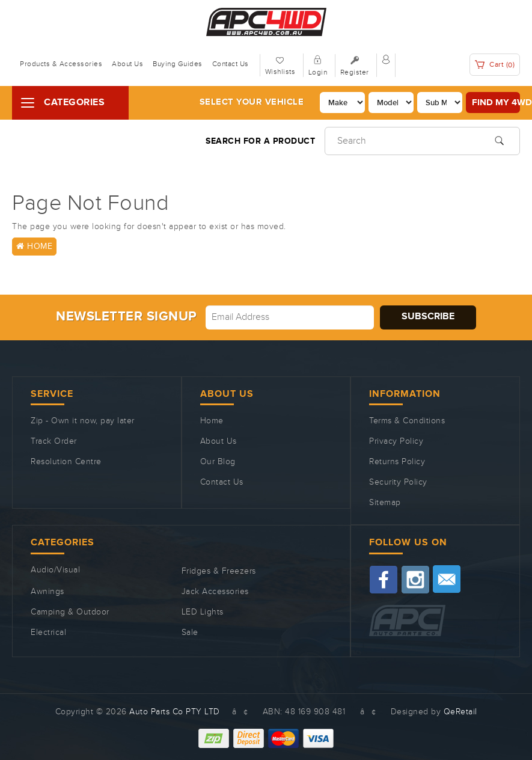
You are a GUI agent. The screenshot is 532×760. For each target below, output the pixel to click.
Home (34, 247)
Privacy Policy (396, 441)
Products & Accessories (61, 64)
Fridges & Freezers (219, 571)
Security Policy (398, 482)
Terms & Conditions (407, 421)
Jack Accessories (215, 592)
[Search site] (499, 139)
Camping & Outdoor (70, 612)
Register (355, 72)
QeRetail (460, 712)
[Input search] (422, 141)
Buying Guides (178, 64)
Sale (190, 633)
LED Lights (203, 612)
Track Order (54, 441)
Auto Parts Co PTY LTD (175, 712)
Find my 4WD (496, 103)
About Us (127, 64)
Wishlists (280, 72)
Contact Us (231, 64)
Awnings (47, 592)
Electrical (48, 633)
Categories (74, 103)
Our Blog (218, 462)
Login (318, 72)
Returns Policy (397, 462)
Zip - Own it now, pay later (83, 421)
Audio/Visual (55, 570)
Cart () (495, 65)
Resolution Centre (66, 462)
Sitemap (385, 503)
